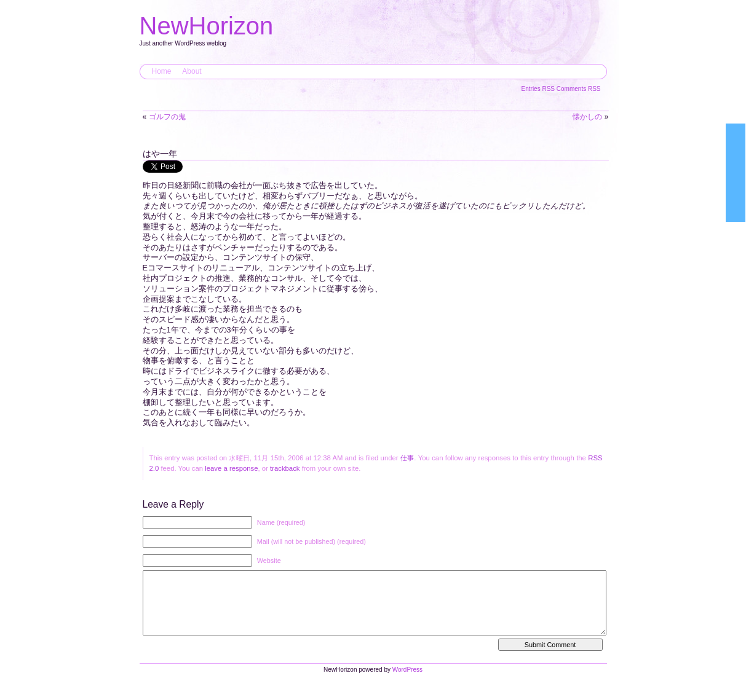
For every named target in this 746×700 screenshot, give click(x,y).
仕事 (407, 458)
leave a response (231, 468)
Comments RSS (579, 89)
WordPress (407, 682)
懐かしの (587, 117)
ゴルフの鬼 (167, 117)
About (192, 71)
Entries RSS (539, 89)
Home (162, 71)
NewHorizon (207, 26)
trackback (285, 468)
